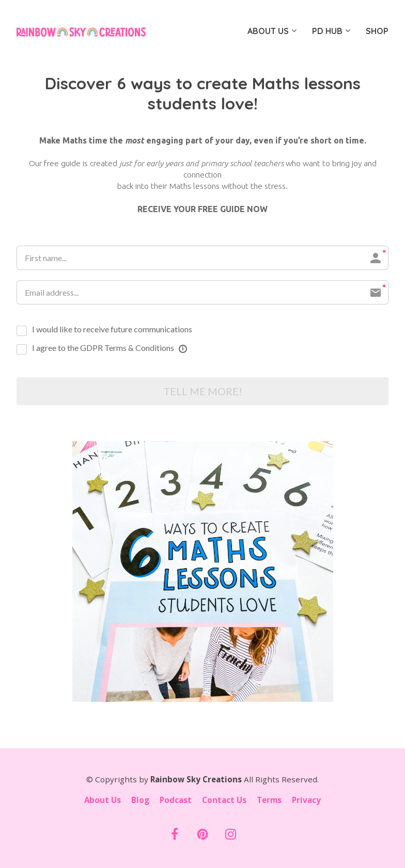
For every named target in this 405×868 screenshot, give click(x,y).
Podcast (176, 801)
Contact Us (224, 801)
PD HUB (327, 31)
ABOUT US (268, 31)
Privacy (306, 801)
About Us (103, 801)
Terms (269, 801)
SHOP (377, 31)
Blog (140, 801)
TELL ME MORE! (203, 391)
